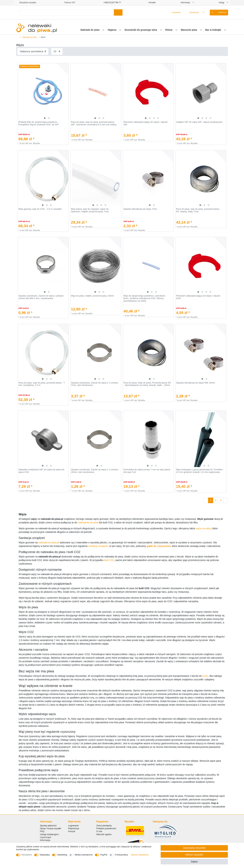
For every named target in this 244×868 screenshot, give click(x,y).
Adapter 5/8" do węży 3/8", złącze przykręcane (199, 122)
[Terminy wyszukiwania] (67, 12)
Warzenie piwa (189, 30)
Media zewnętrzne (84, 855)
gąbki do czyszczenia (159, 546)
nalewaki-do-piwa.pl (49, 542)
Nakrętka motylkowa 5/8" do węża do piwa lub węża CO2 (41, 471)
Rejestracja (74, 828)
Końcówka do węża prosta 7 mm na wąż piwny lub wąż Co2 (147, 471)
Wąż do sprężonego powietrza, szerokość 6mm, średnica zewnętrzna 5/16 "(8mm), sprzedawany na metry (144, 298)
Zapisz (194, 862)
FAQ (42, 831)
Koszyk (72, 831)
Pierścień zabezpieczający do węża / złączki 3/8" (146, 123)
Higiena (112, 30)
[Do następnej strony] (226, 500)
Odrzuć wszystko (194, 855)
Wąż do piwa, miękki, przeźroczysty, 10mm (92, 296)
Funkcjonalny (121, 855)
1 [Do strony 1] (211, 500)
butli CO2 (109, 560)
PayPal (104, 855)
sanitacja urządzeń (98, 546)
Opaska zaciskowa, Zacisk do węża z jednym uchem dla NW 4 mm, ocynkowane (41, 297)
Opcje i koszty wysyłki (51, 828)
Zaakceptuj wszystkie (194, 848)
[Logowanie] (175, 13)
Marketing (62, 855)
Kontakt (151, 3)
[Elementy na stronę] (57, 51)
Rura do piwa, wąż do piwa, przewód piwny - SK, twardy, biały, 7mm (198, 210)
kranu (205, 676)
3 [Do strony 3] (221, 500)
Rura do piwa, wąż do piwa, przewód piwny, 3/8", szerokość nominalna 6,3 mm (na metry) (94, 123)
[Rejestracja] (192, 13)
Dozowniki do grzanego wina (141, 30)
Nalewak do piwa (90, 30)
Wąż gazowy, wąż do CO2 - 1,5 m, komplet (40, 209)
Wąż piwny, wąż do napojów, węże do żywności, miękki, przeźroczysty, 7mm (90, 210)
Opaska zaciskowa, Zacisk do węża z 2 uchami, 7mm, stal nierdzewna (95, 384)
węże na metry (204, 528)
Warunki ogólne (104, 834)
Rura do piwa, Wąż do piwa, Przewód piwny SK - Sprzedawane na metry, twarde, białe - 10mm (147, 384)
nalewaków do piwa (88, 522)
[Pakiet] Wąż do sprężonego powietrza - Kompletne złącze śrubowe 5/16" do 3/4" (39, 123)
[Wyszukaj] (118, 12)
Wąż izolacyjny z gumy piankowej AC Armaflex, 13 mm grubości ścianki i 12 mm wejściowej (200, 471)
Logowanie (73, 826)
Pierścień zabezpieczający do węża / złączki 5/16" (198, 297)
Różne (169, 30)
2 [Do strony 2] (216, 500)
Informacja (45, 840)
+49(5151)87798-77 (111, 3)
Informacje (186, 3)
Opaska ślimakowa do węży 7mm (140, 209)
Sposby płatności (48, 826)
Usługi (223, 3)
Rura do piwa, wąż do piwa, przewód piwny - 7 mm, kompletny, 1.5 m (42, 384)
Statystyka (45, 855)
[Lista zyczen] (205, 13)
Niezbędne (27, 855)
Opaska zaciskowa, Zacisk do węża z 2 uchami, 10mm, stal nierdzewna (95, 471)
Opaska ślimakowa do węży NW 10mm (196, 383)
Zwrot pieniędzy (104, 826)
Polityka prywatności (106, 828)
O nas (99, 831)
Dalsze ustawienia (140, 855)
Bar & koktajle (214, 30)
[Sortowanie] (33, 51)
